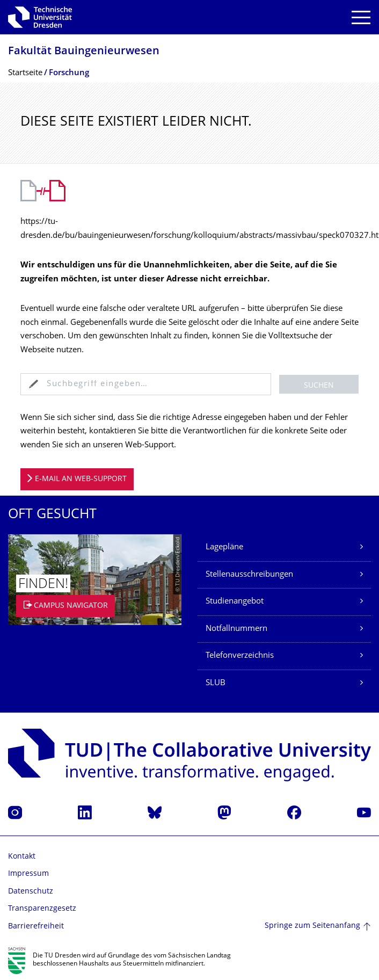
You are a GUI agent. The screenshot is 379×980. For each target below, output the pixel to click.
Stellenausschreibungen (249, 575)
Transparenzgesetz (42, 909)
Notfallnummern (236, 629)
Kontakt (22, 857)
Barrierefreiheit (36, 927)
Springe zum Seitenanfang (312, 926)
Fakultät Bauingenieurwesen (84, 52)
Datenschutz (31, 892)
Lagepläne (224, 547)
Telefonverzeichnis (240, 656)
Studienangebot (235, 602)
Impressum (28, 874)
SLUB (216, 683)
